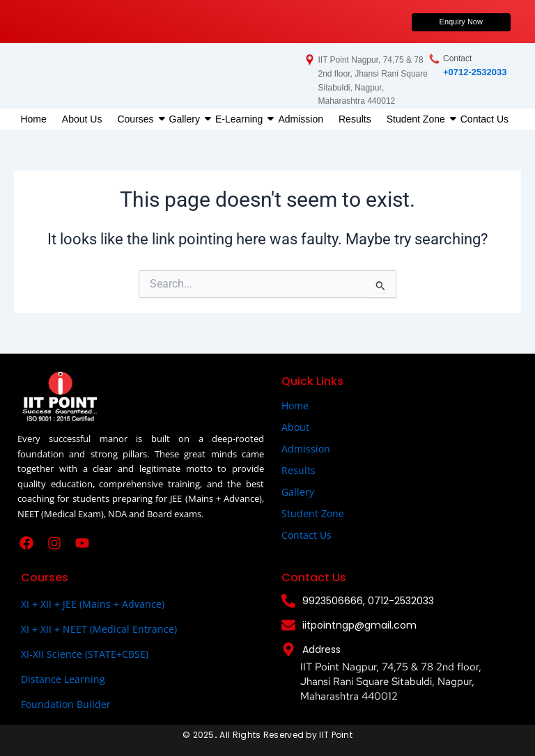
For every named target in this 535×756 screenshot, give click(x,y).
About (295, 427)
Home (33, 119)
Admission (301, 119)
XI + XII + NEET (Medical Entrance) (99, 629)
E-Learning (241, 119)
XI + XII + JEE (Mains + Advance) (93, 604)
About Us (82, 119)
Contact (457, 58)
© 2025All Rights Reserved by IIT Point (267, 735)
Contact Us (484, 119)
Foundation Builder (66, 704)
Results (355, 119)
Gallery (186, 119)
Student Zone (418, 119)
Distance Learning (63, 679)
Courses (137, 119)
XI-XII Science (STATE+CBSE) (85, 654)
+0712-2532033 (475, 72)
